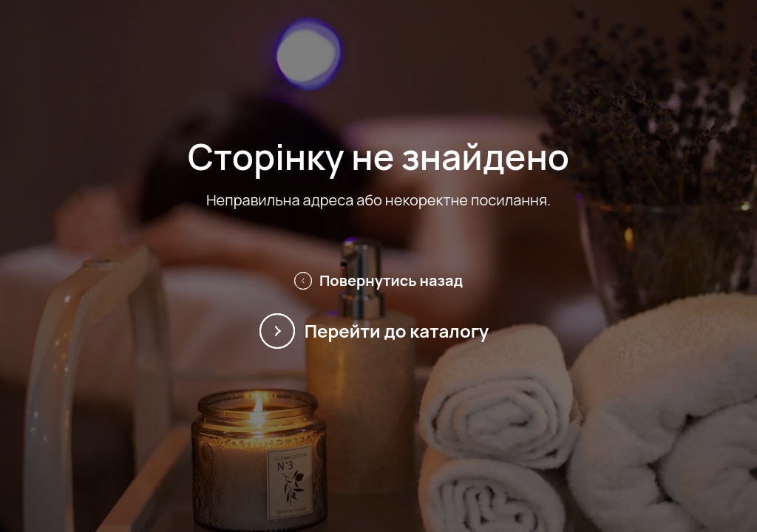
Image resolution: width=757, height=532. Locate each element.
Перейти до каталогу (379, 331)
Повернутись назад (378, 280)
